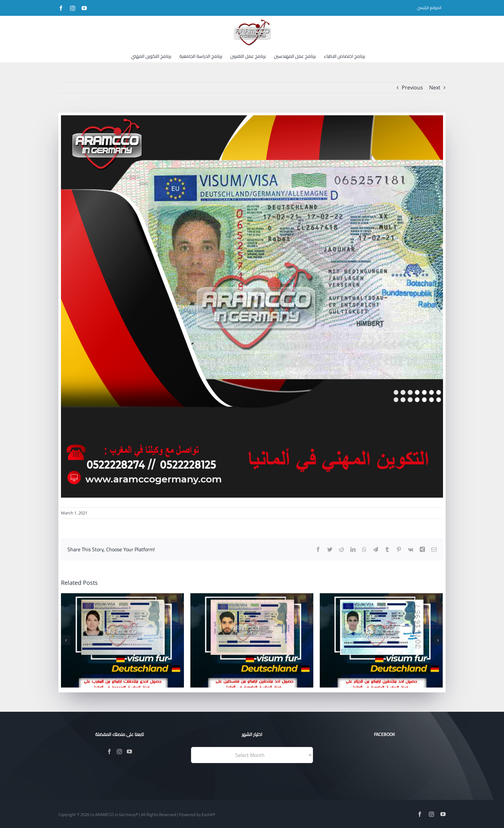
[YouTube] (129, 751)
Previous (412, 88)
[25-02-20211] (252, 306)
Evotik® (208, 814)
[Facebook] (109, 751)
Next (435, 88)
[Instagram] (119, 751)
